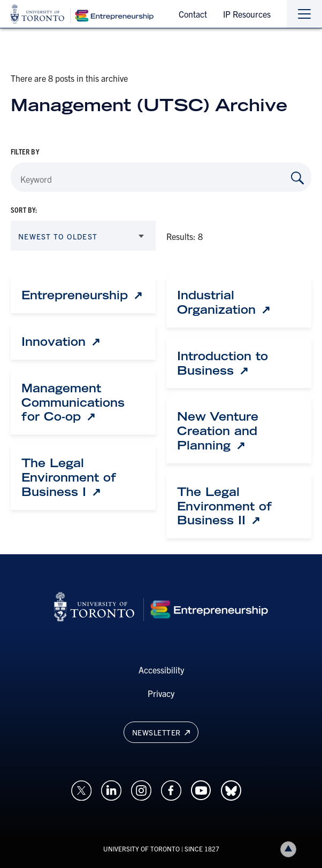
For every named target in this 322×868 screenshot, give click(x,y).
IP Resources (247, 14)
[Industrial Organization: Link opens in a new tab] (239, 303)
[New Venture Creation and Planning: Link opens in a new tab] (239, 431)
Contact (193, 14)
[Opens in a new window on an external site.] (81, 789)
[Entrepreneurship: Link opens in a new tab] (82, 295)
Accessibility (161, 670)
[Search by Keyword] (297, 178)
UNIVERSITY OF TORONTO (141, 848)
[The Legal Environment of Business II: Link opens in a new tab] (239, 506)
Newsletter (161, 732)
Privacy (161, 693)
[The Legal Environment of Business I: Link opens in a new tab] (83, 477)
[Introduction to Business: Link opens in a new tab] (239, 363)
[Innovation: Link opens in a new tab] (61, 342)
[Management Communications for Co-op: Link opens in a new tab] (83, 402)
